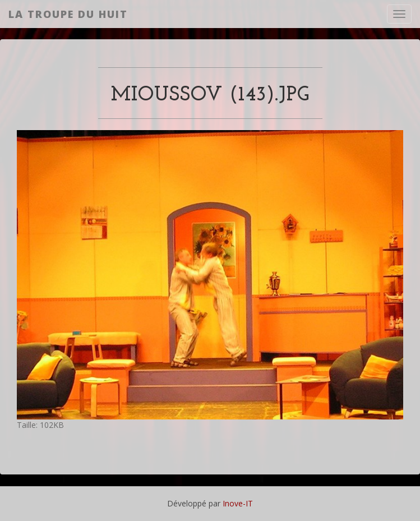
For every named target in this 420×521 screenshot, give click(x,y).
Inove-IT (238, 503)
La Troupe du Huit (68, 14)
